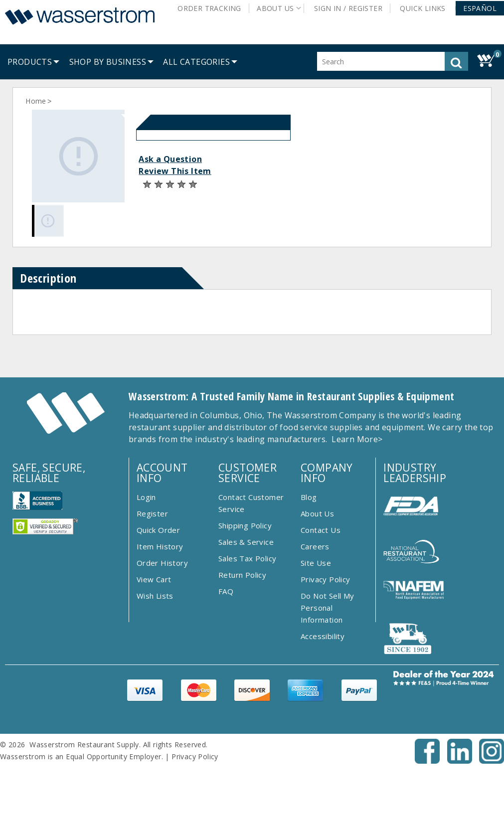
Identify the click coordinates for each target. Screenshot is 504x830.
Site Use (316, 563)
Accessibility (323, 636)
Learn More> (357, 439)
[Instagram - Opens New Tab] (492, 761)
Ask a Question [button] (170, 159)
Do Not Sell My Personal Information (328, 608)
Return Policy (242, 575)
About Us (317, 513)
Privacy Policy (326, 579)
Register (152, 513)
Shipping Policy (245, 525)
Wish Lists (155, 596)
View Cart (154, 579)
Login (146, 497)
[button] (480, 8)
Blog (309, 497)
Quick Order (158, 530)
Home (36, 101)
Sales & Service (246, 542)
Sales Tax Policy (247, 558)
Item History (160, 546)
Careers (315, 546)
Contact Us (321, 530)
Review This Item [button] (175, 171)
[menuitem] (30, 62)
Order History (162, 563)
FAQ (226, 591)
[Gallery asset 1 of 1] (78, 156)
